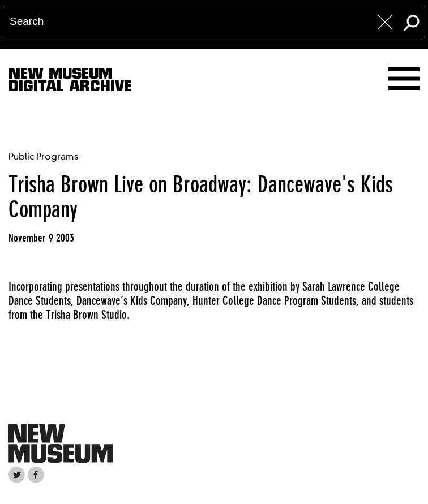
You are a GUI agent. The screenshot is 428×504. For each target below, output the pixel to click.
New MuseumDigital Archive (70, 82)
